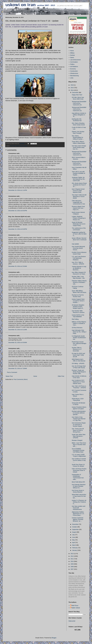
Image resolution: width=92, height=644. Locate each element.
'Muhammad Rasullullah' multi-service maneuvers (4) (79, 103)
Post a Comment (12, 372)
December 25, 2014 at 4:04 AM (18, 342)
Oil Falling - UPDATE (78, 363)
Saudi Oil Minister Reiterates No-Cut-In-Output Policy (79, 224)
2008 (72, 567)
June (74, 537)
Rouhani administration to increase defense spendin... (79, 413)
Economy (73, 69)
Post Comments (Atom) (21, 379)
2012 (72, 556)
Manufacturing (74, 76)
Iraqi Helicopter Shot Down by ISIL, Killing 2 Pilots (79, 332)
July (74, 535)
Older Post (61, 376)
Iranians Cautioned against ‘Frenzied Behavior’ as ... (77, 519)
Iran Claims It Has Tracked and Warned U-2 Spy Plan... (79, 419)
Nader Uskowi (76, 608)
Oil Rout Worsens (77, 328)
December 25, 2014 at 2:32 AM (18, 266)
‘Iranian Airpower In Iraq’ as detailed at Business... (79, 268)
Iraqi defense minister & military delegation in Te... (79, 115)
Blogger (54, 638)
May (74, 540)
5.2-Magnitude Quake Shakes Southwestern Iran (79, 338)
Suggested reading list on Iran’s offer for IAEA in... (79, 234)
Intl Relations (74, 67)
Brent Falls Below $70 (78, 482)
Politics (72, 64)
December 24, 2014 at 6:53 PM (18, 211)
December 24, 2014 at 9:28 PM (18, 229)
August (74, 532)
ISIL (14, 146)
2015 (72, 88)
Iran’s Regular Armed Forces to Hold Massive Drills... (78, 191)
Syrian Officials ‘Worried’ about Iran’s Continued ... (79, 240)
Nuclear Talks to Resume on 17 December (77, 349)
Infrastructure (74, 73)
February (75, 548)
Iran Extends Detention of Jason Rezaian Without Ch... (79, 486)
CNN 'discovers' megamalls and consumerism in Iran (78, 202)
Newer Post (9, 376)
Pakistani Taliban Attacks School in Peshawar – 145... (79, 282)
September (76, 529)
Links (72, 78)
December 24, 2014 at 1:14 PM (18, 190)
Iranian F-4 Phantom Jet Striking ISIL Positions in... (79, 502)
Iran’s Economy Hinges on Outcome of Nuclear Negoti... (79, 425)
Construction (74, 71)
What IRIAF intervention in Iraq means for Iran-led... (79, 496)
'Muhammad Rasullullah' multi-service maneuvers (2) (79, 153)
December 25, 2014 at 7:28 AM (18, 368)
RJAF (18, 146)
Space (72, 57)
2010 (72, 561)
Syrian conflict (23, 146)
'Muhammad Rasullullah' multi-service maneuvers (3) (79, 109)
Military (72, 53)
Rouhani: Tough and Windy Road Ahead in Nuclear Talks (79, 372)
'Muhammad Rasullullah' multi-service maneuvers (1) (79, 163)
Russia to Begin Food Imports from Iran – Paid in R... (78, 208)
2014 (72, 90)
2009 (72, 564)
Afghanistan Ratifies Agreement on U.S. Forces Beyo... (78, 514)
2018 (72, 85)
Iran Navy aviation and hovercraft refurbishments (79, 508)
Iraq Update (75, 244)
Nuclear (72, 55)
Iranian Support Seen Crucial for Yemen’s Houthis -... (78, 301)
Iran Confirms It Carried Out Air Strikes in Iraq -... (79, 460)
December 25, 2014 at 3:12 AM (18, 330)
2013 (72, 554)
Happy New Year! (77, 95)
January (75, 550)
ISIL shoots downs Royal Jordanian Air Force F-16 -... (79, 185)
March (74, 545)
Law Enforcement (75, 60)
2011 (72, 559)
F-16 (11, 146)
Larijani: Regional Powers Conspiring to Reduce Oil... (79, 218)
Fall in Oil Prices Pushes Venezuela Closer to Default (79, 470)
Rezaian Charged (77, 440)
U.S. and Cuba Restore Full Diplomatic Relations (79, 258)
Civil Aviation (74, 62)
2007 (72, 569)
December (75, 92)
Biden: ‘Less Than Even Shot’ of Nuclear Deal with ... (79, 445)
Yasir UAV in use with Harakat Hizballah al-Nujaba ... (79, 173)
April (74, 542)
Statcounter (72, 621)
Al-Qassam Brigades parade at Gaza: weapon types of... (78, 307)
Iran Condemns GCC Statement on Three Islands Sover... (78, 382)
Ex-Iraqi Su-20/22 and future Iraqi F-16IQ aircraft (78, 355)
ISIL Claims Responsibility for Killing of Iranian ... (78, 137)
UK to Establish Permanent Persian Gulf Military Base (78, 450)
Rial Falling (75, 319)
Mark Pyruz (75, 605)
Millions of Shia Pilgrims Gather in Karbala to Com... (79, 323)
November (75, 524)
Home (35, 376)
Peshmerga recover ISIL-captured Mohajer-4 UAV (79, 343)
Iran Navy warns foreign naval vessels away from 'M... (79, 147)
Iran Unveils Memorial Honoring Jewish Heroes (78, 248)
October (75, 527)
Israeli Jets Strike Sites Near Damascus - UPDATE (79, 436)
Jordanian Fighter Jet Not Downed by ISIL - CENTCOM (79, 179)
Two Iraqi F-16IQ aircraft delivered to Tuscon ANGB (79, 196)
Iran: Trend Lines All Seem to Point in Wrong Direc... (78, 430)
